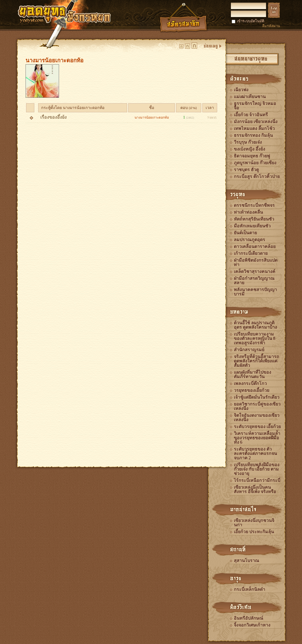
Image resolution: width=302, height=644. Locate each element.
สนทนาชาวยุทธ (251, 58)
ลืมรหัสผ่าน (271, 26)
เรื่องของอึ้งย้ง (54, 117)
